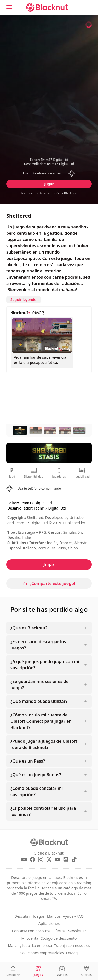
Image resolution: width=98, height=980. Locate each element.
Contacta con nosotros (31, 931)
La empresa (42, 946)
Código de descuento (58, 938)
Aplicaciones (49, 924)
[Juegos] (38, 971)
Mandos (54, 916)
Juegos (39, 916)
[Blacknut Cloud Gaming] (47, 7)
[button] (49, 173)
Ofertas (59, 931)
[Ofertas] (87, 971)
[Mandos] (62, 971)
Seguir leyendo (24, 300)
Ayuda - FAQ (73, 916)
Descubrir (23, 916)
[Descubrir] (13, 971)
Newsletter (77, 931)
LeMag (72, 953)
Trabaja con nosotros (72, 946)
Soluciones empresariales (42, 953)
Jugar (49, 184)
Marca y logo (19, 946)
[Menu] (9, 7)
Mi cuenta (30, 938)
